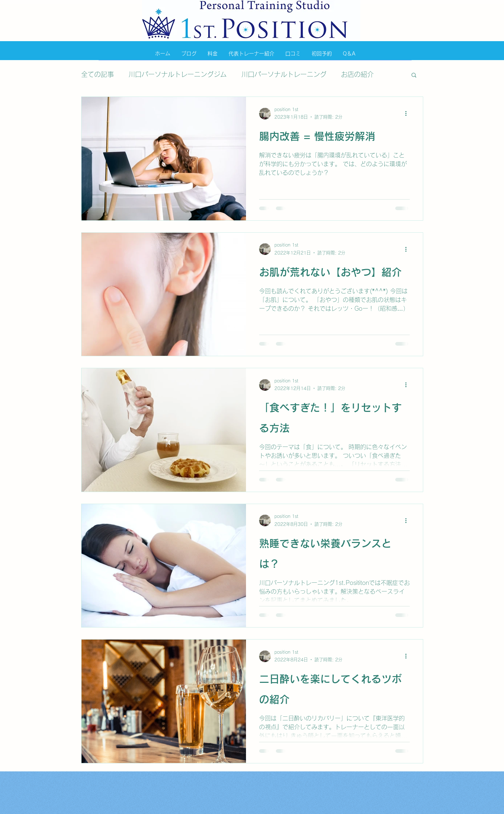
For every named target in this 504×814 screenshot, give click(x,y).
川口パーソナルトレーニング (284, 74)
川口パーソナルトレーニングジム (178, 74)
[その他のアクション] (409, 114)
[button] (414, 76)
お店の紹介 (357, 74)
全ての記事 (98, 74)
